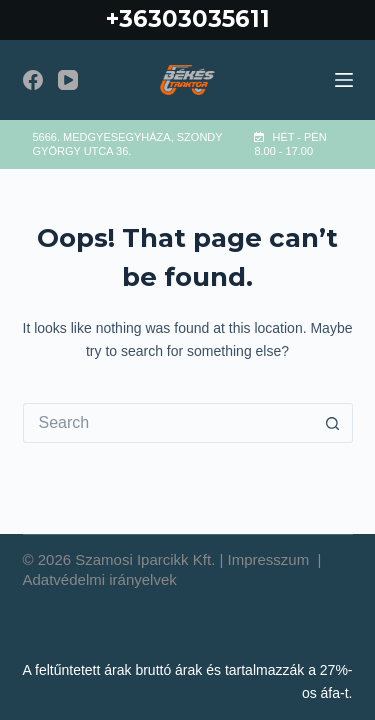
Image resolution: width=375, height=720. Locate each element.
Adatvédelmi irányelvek (100, 579)
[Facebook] (33, 80)
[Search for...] (168, 423)
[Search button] (333, 423)
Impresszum (271, 559)
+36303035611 (188, 19)
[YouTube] (68, 80)
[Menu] (344, 80)
